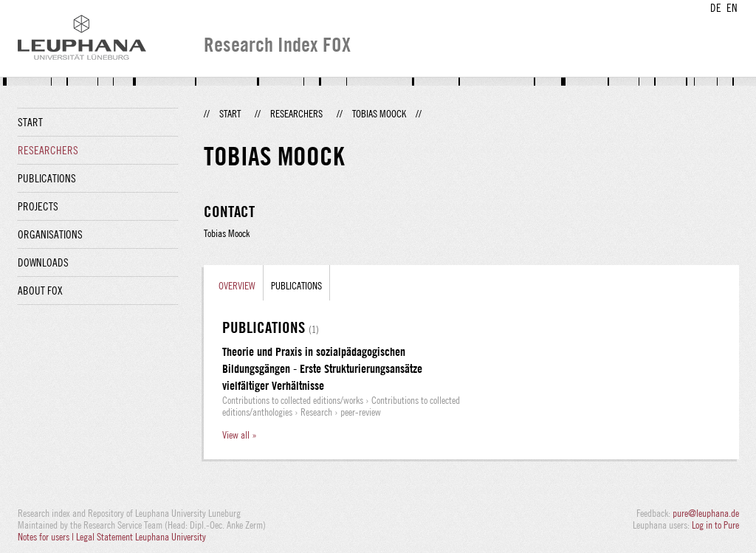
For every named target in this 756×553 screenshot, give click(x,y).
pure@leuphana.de (706, 513)
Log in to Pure (715, 525)
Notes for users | (47, 537)
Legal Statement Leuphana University (141, 537)
